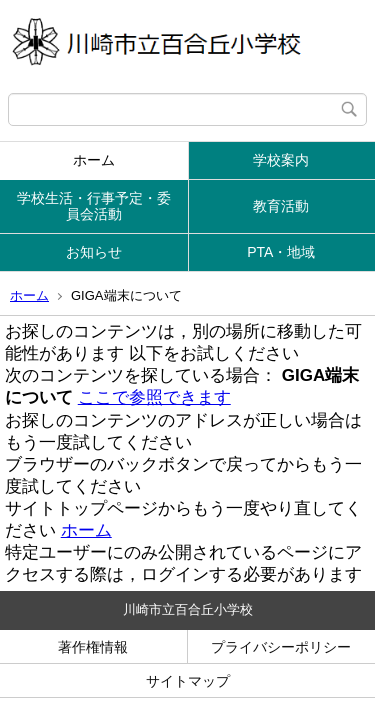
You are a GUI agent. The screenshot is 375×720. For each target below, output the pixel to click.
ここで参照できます (154, 397)
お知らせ (94, 252)
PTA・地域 (281, 252)
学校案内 (281, 160)
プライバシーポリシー (281, 647)
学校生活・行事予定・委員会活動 (94, 206)
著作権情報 (93, 647)
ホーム (94, 160)
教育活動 (281, 206)
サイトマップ (188, 681)
